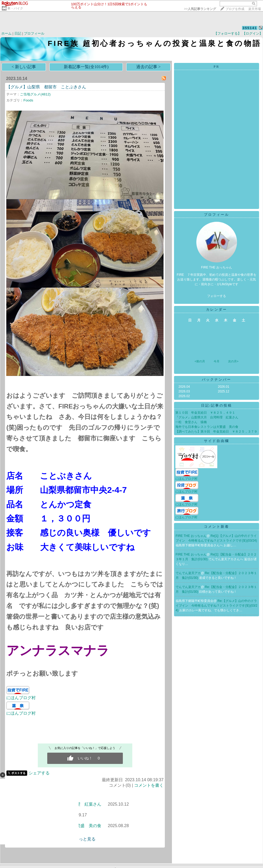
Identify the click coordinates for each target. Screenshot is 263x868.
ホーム (6, 33)
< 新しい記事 (24, 67)
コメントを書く (149, 785)
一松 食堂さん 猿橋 (191, 422)
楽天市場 (255, 9)
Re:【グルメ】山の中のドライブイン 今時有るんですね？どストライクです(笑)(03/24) (216, 606)
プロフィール (34, 33)
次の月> (233, 361)
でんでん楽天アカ (188, 573)
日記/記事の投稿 (217, 405)
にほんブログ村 (21, 698)
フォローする (217, 296)
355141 (250, 28)
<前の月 (200, 361)
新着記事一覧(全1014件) (86, 67)
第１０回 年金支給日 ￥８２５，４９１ (205, 413)
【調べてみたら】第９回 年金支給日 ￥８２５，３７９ (216, 432)
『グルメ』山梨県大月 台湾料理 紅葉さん (207, 417)
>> (200, 9)
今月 (217, 361)
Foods (28, 100)
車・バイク (15, 8)
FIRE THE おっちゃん (191, 536)
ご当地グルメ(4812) (35, 94)
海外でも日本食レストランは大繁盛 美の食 (207, 427)
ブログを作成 (235, 9)
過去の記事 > (148, 67)
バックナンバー (217, 379)
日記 (18, 33)
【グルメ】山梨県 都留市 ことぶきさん (46, 87)
